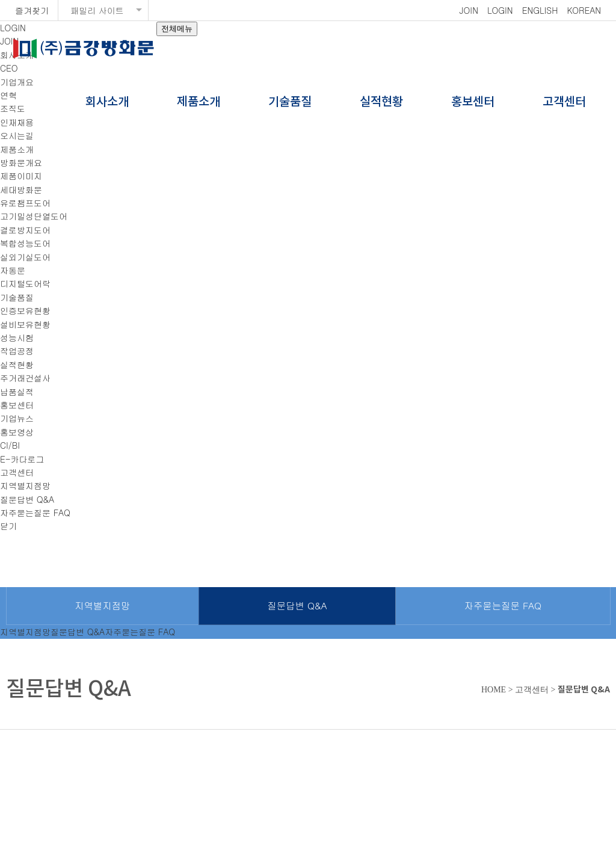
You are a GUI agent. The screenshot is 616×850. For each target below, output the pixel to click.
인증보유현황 (25, 310)
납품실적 (17, 392)
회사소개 (107, 102)
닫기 (8, 526)
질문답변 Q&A (27, 499)
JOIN (469, 10)
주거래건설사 (25, 378)
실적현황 (381, 102)
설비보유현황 (25, 324)
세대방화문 (21, 189)
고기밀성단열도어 (34, 216)
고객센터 (564, 102)
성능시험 (17, 337)
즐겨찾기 (32, 10)
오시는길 (17, 135)
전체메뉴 (177, 29)
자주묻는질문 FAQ (35, 513)
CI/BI (10, 445)
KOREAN (584, 10)
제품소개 (199, 102)
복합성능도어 (25, 243)
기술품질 (290, 102)
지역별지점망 (25, 485)
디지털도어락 (25, 283)
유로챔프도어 (25, 203)
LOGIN (500, 10)
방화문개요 (21, 162)
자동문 (13, 270)
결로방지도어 (25, 230)
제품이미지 (21, 176)
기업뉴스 (17, 418)
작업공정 (17, 351)
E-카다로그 (22, 459)
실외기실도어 (25, 257)
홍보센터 (473, 102)
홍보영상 (17, 432)
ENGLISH (540, 10)
